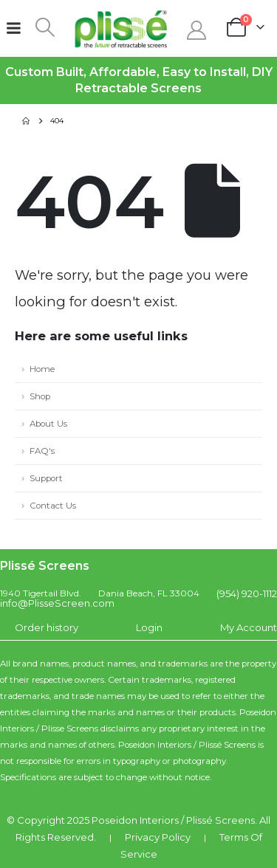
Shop (40, 396)
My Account (249, 627)
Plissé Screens (220, 820)
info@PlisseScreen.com (57, 603)
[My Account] (197, 30)
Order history (47, 627)
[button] (45, 27)
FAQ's (42, 451)
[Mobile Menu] (13, 28)
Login (149, 627)
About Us (48, 424)
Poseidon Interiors (135, 820)
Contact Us (53, 506)
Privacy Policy (158, 837)
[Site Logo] (121, 28)
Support (46, 478)
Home (42, 369)
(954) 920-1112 (247, 593)
